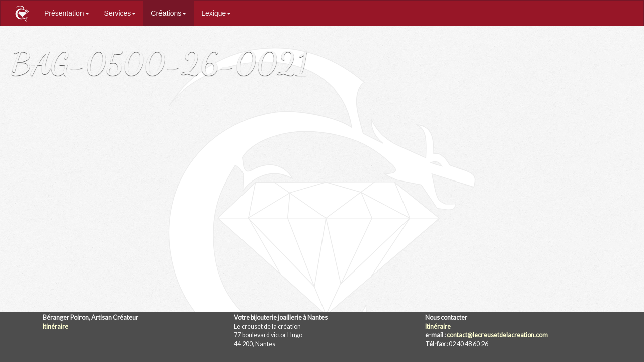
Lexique (216, 13)
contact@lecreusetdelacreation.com (497, 335)
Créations (169, 13)
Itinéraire (56, 327)
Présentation (67, 13)
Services (120, 13)
